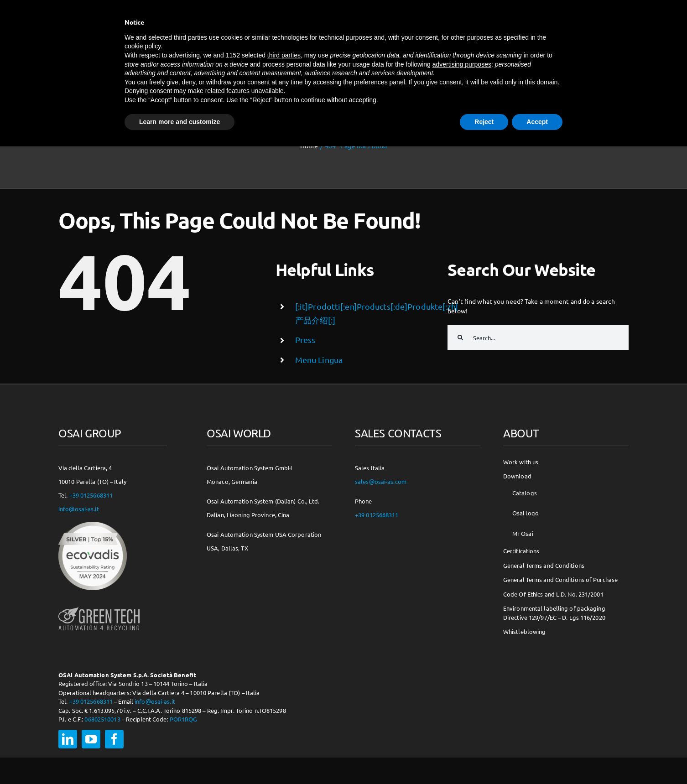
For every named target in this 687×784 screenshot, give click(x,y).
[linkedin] (68, 739)
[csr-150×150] (93, 525)
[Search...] (538, 337)
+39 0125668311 (91, 495)
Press (305, 340)
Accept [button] (537, 122)
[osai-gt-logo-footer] (99, 607)
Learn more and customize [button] (180, 122)
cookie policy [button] (143, 46)
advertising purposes (462, 64)
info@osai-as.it (79, 509)
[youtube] (91, 739)
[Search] (460, 337)
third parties (284, 55)
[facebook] (114, 739)
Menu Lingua (319, 360)
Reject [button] (484, 122)
